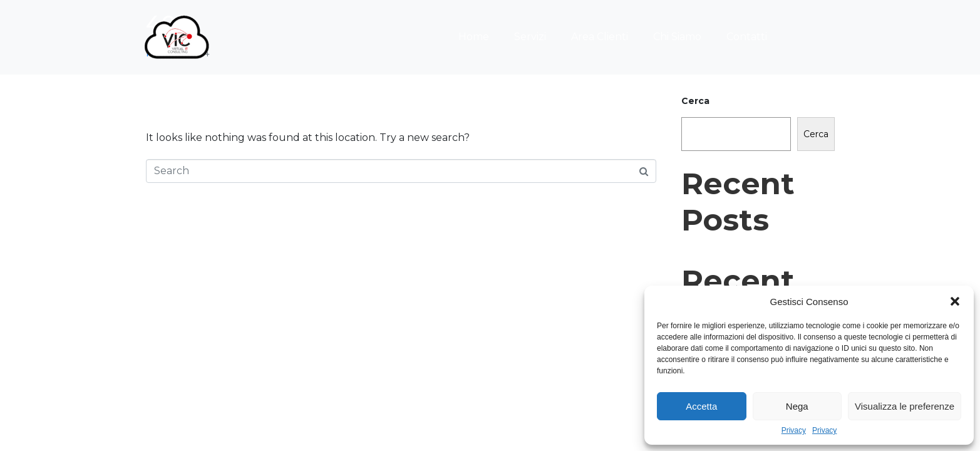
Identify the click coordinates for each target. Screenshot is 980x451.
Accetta (701, 406)
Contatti (747, 37)
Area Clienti (600, 37)
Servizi (530, 37)
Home (474, 37)
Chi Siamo (677, 37)
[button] (955, 301)
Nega (797, 406)
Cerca (695, 101)
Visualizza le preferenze (905, 406)
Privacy (794, 431)
